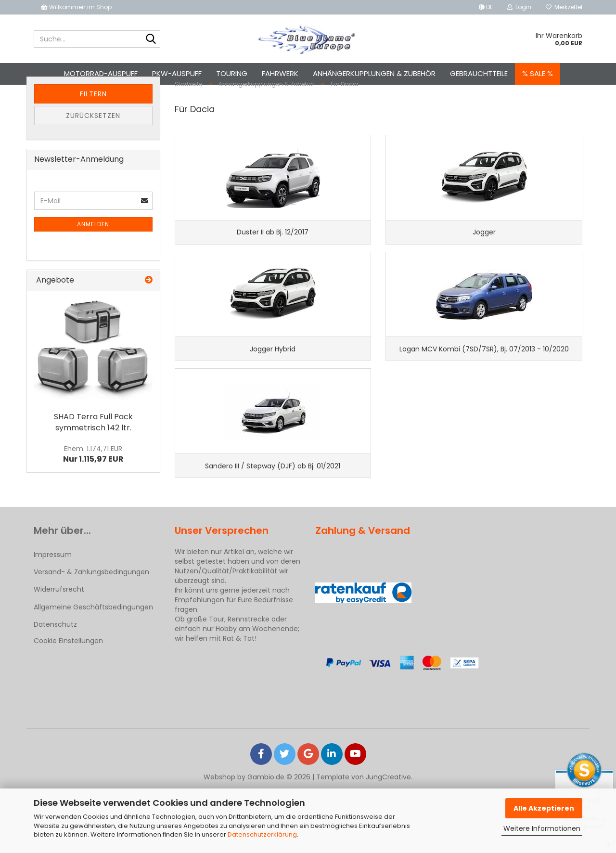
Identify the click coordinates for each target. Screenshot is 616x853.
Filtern (93, 126)
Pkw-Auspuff (177, 73)
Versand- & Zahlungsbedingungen (91, 636)
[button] (486, 7)
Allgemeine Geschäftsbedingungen (93, 671)
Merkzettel (564, 7)
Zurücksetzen (93, 147)
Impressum (53, 619)
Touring (232, 73)
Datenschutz (55, 688)
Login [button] (519, 7)
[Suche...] (151, 39)
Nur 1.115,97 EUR (93, 486)
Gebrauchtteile (479, 73)
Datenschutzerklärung (262, 834)
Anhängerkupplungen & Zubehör (374, 73)
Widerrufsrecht (59, 653)
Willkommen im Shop (76, 7)
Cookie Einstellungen (68, 705)
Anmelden (93, 256)
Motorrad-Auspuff (101, 73)
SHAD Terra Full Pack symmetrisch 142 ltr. (93, 453)
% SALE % (538, 73)
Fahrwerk (280, 73)
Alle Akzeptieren (544, 808)
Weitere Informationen (542, 828)
